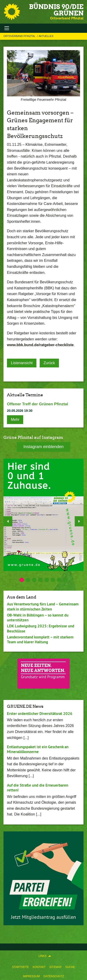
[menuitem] (21, 966)
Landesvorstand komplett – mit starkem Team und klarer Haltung (40, 640)
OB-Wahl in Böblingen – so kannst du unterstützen (38, 618)
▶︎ (79, 520)
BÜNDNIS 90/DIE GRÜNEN (56, 10)
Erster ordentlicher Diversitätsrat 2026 (40, 714)
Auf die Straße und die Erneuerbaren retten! (38, 788)
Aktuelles (46, 36)
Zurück (49, 363)
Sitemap (55, 967)
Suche (70, 967)
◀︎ (8, 520)
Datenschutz (54, 976)
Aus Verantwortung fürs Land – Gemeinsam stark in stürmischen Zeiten (43, 606)
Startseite (21, 967)
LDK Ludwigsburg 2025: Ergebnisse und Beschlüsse (41, 628)
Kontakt (39, 967)
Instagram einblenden (43, 447)
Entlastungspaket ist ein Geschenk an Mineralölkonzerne (38, 749)
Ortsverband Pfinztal (20, 36)
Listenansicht (22, 363)
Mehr (15, 420)
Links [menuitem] (43, 956)
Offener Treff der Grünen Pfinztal (38, 404)
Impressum (31, 976)
